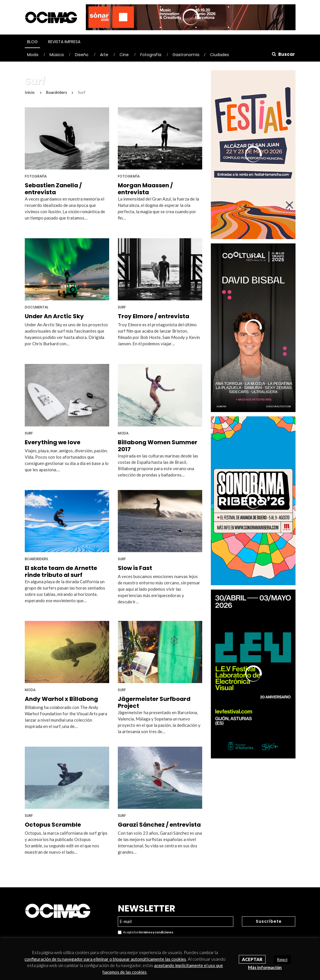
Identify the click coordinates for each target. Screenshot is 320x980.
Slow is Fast (135, 568)
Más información (265, 967)
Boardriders (36, 559)
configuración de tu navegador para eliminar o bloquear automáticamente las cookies (105, 959)
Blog (32, 42)
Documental (37, 307)
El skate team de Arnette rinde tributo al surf (61, 571)
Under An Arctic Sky (54, 316)
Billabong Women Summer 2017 (158, 446)
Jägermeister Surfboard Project (154, 702)
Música (57, 55)
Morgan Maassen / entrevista (145, 189)
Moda (33, 55)
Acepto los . (146, 932)
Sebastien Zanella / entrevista (53, 189)
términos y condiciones (156, 932)
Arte (104, 55)
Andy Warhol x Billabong (61, 699)
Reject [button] (282, 960)
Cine (124, 55)
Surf (122, 307)
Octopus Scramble (53, 825)
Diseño (82, 55)
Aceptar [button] (252, 959)
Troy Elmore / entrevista (154, 316)
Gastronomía (186, 55)
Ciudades (219, 55)
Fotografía (151, 55)
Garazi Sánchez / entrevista (159, 825)
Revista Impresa (64, 42)
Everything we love (53, 442)
